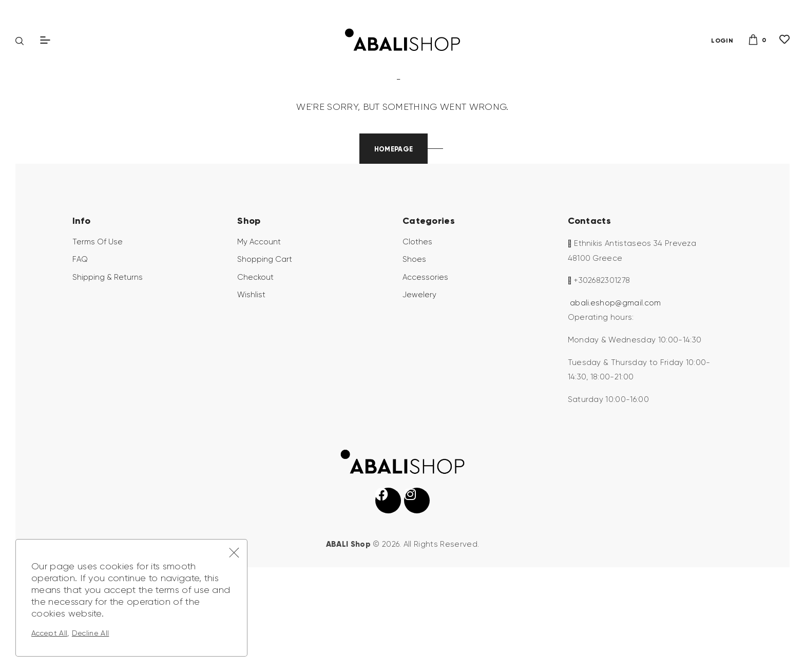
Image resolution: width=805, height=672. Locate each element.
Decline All (91, 633)
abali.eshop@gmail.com (616, 382)
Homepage (394, 228)
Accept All (49, 633)
